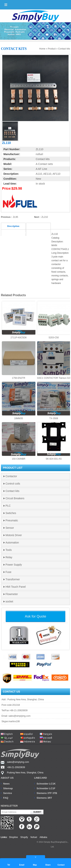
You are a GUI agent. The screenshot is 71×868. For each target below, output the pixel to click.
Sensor (10, 528)
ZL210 (45, 217)
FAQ (6, 798)
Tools (9, 550)
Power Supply (14, 565)
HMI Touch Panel (16, 587)
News (6, 784)
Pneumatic (12, 520)
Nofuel (34, 837)
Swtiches (11, 513)
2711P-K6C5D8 (19, 320)
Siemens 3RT (44, 798)
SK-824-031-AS (54, 441)
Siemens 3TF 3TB (47, 793)
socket (9, 601)
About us (7, 778)
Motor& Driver (14, 535)
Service (8, 793)
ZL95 (15, 217)
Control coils (13, 484)
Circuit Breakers (15, 498)
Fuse (8, 572)
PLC (8, 506)
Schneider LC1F (46, 788)
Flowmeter (12, 594)
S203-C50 (54, 320)
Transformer (13, 579)
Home (42, 49)
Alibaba (43, 837)
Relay (9, 557)
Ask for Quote (35, 616)
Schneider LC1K (46, 784)
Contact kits (64, 49)
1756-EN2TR (19, 360)
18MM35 (19, 401)
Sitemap (8, 788)
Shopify (24, 837)
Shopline (13, 837)
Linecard (40, 778)
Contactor (11, 476)
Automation (12, 543)
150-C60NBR (19, 441)
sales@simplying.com (20, 716)
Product (52, 49)
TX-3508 (54, 401)
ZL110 (40, 149)
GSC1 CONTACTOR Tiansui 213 (54, 360)
